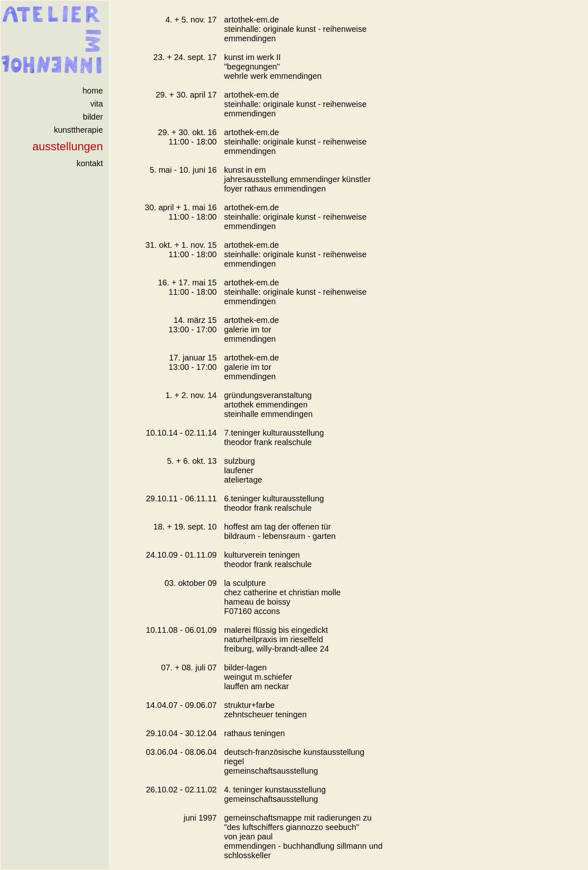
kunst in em (245, 170)
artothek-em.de (252, 20)
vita (97, 104)
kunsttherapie (78, 130)
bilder (93, 117)
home (93, 91)
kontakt (90, 163)
